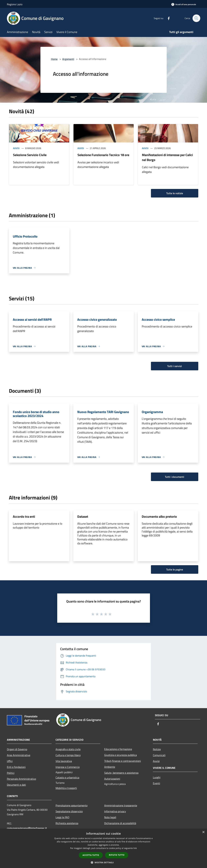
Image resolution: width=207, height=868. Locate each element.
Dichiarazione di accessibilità (120, 823)
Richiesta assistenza (67, 823)
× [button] (203, 832)
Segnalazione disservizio (69, 811)
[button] (104, 862)
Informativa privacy (115, 811)
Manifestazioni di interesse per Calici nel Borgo (167, 157)
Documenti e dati (16, 785)
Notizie (157, 749)
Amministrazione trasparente (121, 805)
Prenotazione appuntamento (72, 805)
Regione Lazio (15, 4)
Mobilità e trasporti (66, 788)
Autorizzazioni (112, 779)
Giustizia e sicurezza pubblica (121, 755)
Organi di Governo (17, 749)
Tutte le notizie (175, 193)
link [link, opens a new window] (135, 848)
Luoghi (157, 777)
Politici (11, 773)
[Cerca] (196, 18)
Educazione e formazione (118, 749)
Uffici (10, 761)
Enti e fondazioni (16, 767)
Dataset (83, 516)
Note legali (110, 817)
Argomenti (68, 59)
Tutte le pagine (175, 569)
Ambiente (110, 767)
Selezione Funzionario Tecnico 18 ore (103, 155)
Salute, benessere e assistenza (121, 773)
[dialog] (103, 848)
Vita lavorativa (64, 761)
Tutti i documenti (175, 477)
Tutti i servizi (175, 366)
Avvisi (16, 148)
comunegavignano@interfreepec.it (27, 828)
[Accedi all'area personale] (184, 4)
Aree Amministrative (19, 755)
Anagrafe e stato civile (68, 749)
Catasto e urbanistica (67, 777)
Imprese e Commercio (68, 767)
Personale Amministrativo (21, 779)
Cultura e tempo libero (68, 755)
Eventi (157, 783)
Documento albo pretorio (159, 516)
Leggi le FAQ (62, 817)
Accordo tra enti (24, 516)
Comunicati (159, 755)
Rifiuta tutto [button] (117, 855)
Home (54, 59)
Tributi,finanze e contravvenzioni (123, 761)
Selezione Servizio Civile (30, 155)
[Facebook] (167, 18)
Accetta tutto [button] (91, 855)
